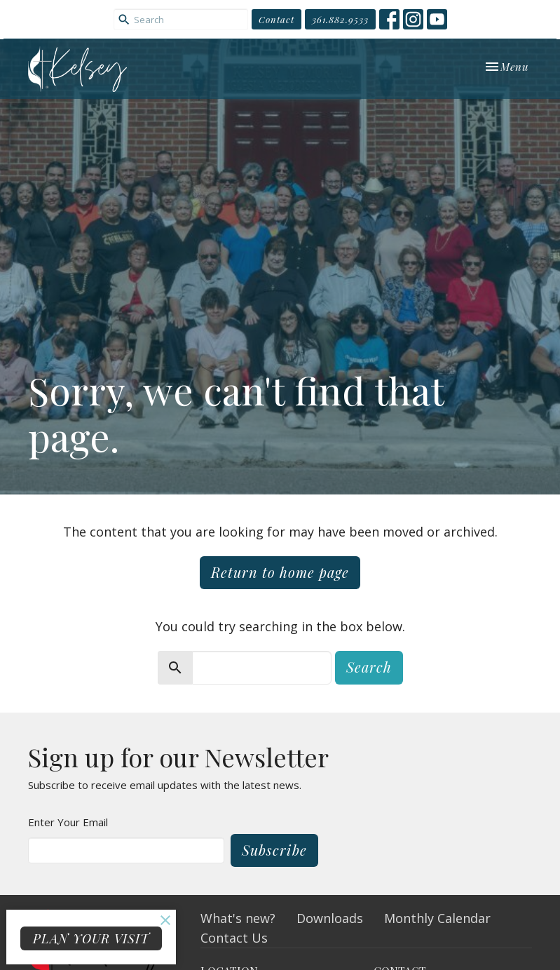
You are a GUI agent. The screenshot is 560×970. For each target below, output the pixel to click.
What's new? (238, 918)
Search (369, 667)
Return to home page (280, 572)
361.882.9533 (340, 19)
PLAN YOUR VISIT (91, 938)
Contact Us (234, 938)
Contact (276, 19)
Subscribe (274, 850)
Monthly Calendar (437, 918)
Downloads (330, 918)
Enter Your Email (68, 822)
